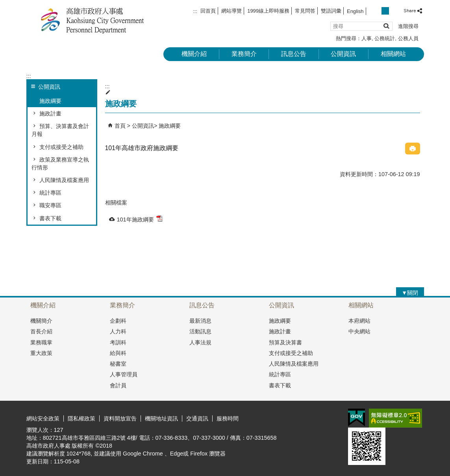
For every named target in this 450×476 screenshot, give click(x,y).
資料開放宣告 (120, 418)
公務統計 (385, 38)
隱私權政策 (81, 418)
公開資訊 (343, 54)
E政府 (356, 417)
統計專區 (50, 193)
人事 (367, 38)
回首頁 (208, 11)
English (355, 11)
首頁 (120, 126)
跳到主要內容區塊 (4, 4)
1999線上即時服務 (268, 11)
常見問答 (305, 11)
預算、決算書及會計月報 (60, 130)
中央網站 (359, 331)
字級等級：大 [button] (394, 11)
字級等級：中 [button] (385, 11)
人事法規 (200, 342)
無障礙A (395, 418)
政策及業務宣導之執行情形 (60, 164)
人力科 (118, 331)
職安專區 (50, 205)
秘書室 (118, 364)
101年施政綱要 (140, 219)
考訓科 (118, 342)
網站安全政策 (43, 418)
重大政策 (41, 353)
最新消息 (200, 321)
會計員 (118, 385)
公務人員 (408, 38)
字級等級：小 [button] (377, 11)
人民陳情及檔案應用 (64, 180)
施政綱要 (50, 101)
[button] (386, 26)
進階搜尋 (408, 26)
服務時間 (228, 418)
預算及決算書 (285, 342)
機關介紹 (194, 54)
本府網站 (359, 321)
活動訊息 (200, 331)
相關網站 (393, 54)
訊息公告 (294, 54)
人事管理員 (124, 374)
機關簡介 (41, 321)
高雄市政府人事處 (93, 20)
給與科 (118, 353)
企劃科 (118, 321)
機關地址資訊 (161, 418)
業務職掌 (41, 342)
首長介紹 (41, 331)
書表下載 (50, 218)
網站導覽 (231, 11)
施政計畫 (50, 113)
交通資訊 (197, 418)
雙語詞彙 (331, 11)
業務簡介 (244, 54)
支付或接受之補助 (61, 147)
